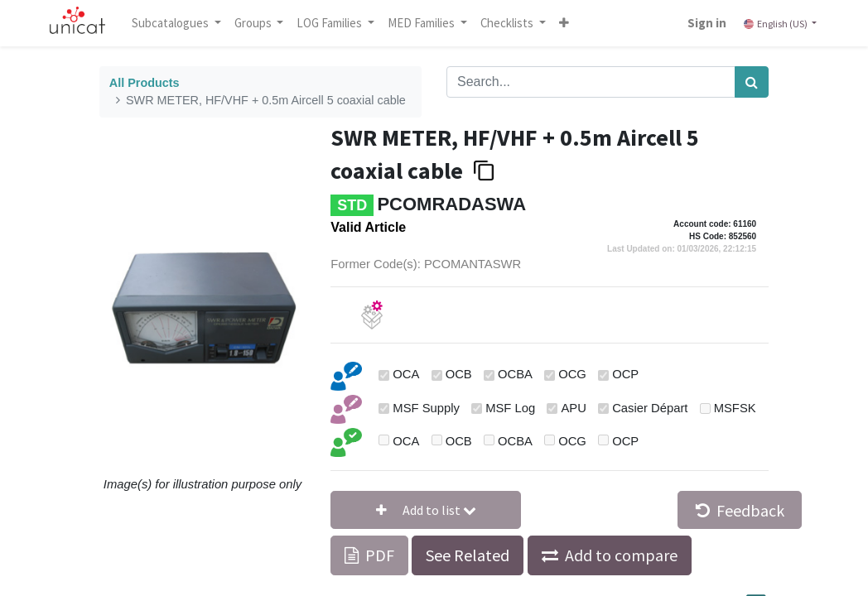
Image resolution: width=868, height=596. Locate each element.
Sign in (705, 23)
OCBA (515, 374)
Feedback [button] (740, 510)
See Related (468, 555)
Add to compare (621, 555)
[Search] (752, 82)
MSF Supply (426, 408)
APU (573, 408)
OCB (459, 374)
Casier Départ (650, 408)
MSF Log (510, 408)
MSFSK (735, 408)
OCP (625, 374)
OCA (406, 374)
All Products (145, 83)
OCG (572, 374)
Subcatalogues (173, 23)
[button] (566, 23)
